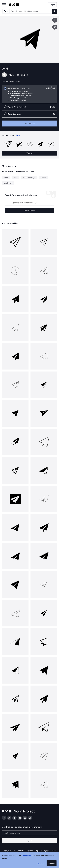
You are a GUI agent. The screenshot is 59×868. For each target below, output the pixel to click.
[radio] (29, 94)
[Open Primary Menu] (4, 5)
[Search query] (29, 203)
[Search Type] (6, 11)
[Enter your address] (29, 833)
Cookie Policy (27, 856)
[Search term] (31, 11)
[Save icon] (55, 20)
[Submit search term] (54, 11)
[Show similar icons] (55, 27)
